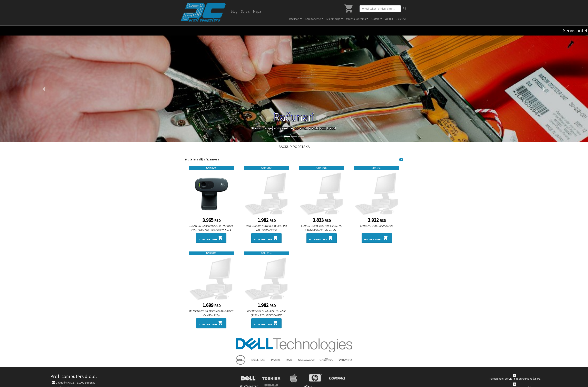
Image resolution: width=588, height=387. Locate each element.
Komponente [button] (313, 19)
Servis (245, 11)
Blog (234, 11)
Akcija (389, 19)
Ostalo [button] (375, 19)
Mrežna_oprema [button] (356, 19)
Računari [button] (294, 19)
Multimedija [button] (333, 19)
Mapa (257, 11)
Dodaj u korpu (211, 238)
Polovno (401, 19)
